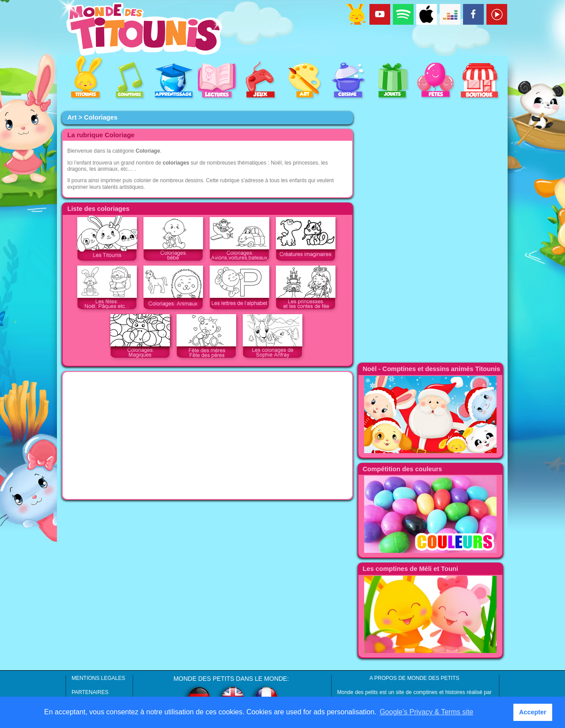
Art (72, 117)
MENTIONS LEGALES (98, 678)
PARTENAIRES (90, 692)
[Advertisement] (207, 435)
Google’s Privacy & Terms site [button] (426, 712)
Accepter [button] (533, 712)
